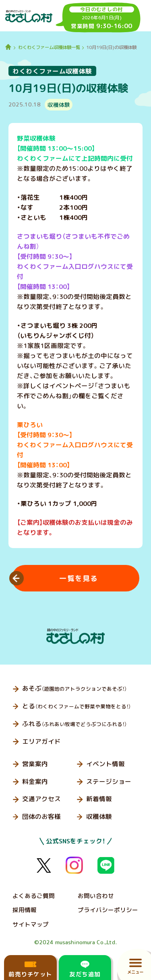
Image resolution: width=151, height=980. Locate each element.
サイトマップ (31, 924)
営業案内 (35, 764)
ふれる (74, 724)
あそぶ (74, 688)
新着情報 (99, 799)
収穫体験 (99, 816)
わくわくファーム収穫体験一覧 (49, 47)
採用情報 (25, 910)
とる (77, 706)
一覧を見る (79, 578)
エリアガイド (41, 741)
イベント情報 (105, 764)
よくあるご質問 (34, 896)
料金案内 (35, 782)
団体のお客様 (41, 816)
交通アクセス (41, 799)
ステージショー (109, 782)
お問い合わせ (96, 896)
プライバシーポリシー (108, 910)
